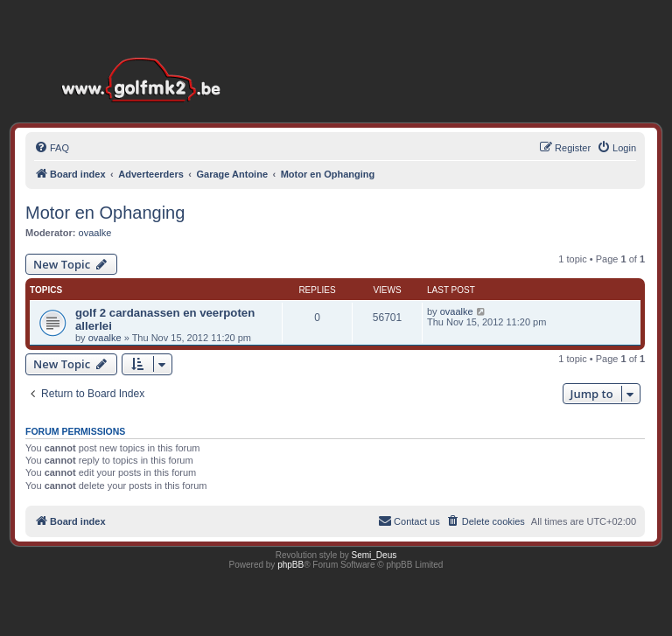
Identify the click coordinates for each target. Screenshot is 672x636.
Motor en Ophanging (105, 213)
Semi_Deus (374, 555)
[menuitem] (52, 148)
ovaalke (95, 233)
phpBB (290, 565)
